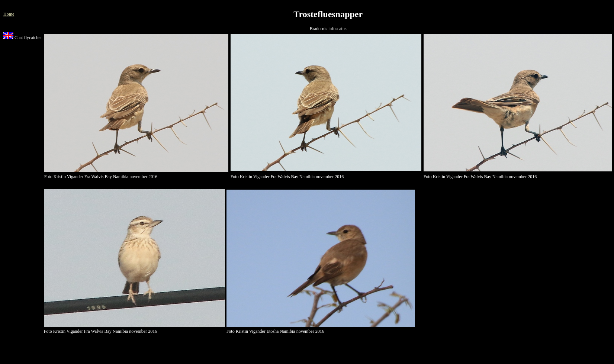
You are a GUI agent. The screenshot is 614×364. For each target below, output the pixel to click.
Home (9, 14)
